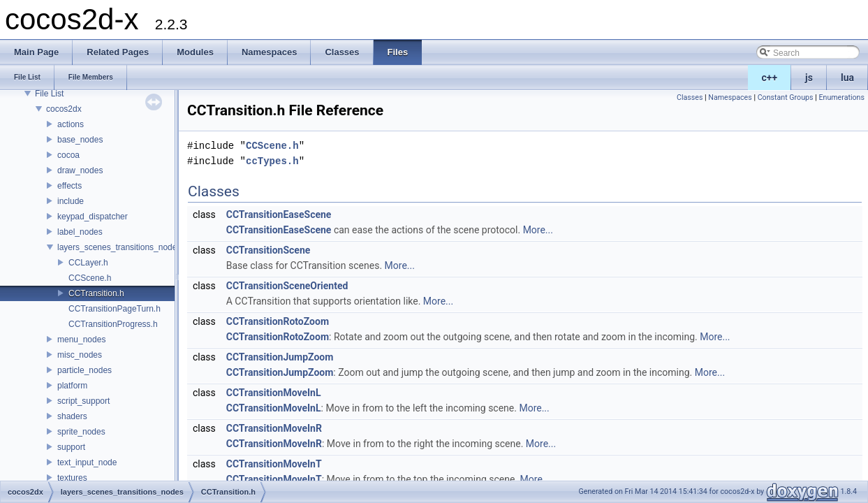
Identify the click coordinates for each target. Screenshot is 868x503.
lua (847, 78)
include (71, 201)
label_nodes (80, 232)
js (809, 78)
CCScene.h (90, 278)
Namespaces (730, 97)
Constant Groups (786, 97)
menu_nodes (81, 340)
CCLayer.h (88, 263)
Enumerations (841, 97)
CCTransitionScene (269, 250)
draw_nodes (80, 170)
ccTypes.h (272, 161)
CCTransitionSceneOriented (287, 286)
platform (72, 386)
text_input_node (87, 462)
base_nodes (80, 140)
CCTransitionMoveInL (274, 393)
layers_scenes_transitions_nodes (119, 247)
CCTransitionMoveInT (274, 464)
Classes (690, 97)
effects (69, 186)
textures (72, 478)
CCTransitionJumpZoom (280, 357)
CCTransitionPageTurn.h (115, 309)
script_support (83, 401)
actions (71, 124)
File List (49, 94)
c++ (770, 78)
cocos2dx (64, 109)
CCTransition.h (96, 293)
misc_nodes (80, 355)
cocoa (68, 155)
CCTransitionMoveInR (274, 428)
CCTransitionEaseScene (279, 214)
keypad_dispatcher (93, 217)
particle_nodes (84, 370)
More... (538, 230)
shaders (72, 416)
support (71, 447)
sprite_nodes (81, 432)
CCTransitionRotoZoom (278, 321)
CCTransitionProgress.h (113, 324)
